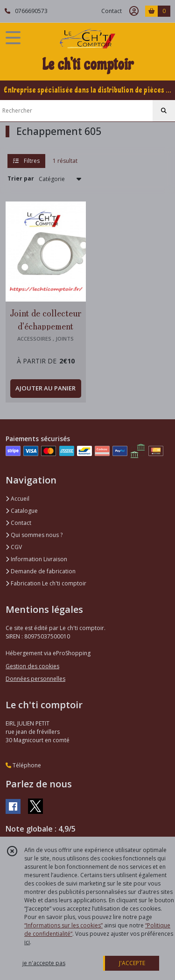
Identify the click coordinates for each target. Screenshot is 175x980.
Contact (112, 11)
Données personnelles (35, 679)
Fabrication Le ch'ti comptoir (46, 583)
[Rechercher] (164, 111)
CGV (14, 547)
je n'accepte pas (44, 963)
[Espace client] (134, 11)
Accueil (17, 499)
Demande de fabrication (41, 571)
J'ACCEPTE (132, 963)
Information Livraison (36, 559)
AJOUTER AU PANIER (45, 388)
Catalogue (22, 511)
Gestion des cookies (32, 666)
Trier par (21, 178)
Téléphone (23, 765)
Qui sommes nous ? (34, 535)
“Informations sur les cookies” (63, 925)
